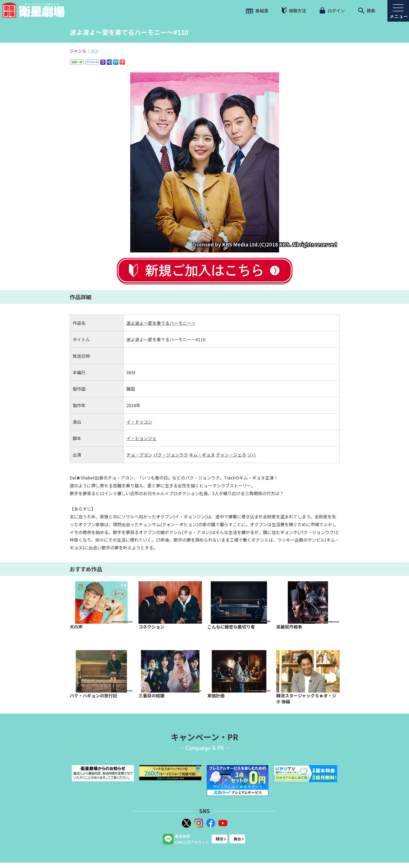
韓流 (95, 51)
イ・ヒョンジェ (141, 438)
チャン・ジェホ (231, 455)
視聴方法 (294, 10)
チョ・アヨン (139, 455)
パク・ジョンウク (171, 455)
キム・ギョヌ (202, 455)
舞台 (237, 839)
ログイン (332, 11)
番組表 (257, 11)
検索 (367, 11)
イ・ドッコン (139, 422)
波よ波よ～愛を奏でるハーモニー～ (161, 323)
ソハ (252, 455)
